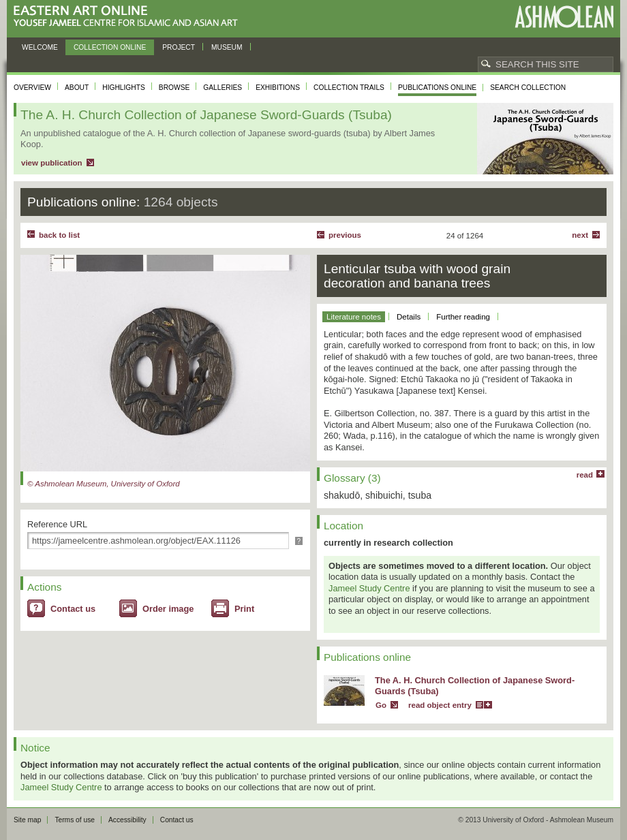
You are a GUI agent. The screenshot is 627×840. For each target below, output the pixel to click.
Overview (32, 88)
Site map (27, 820)
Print (244, 609)
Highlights (124, 88)
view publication (52, 163)
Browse (174, 88)
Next (580, 235)
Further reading (463, 317)
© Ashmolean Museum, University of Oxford (104, 484)
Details (409, 317)
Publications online (437, 88)
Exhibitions (278, 88)
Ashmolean (564, 17)
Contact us (73, 609)
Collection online (110, 47)
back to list (59, 235)
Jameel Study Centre (369, 588)
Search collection (528, 88)
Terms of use (75, 820)
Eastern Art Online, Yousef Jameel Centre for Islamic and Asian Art (129, 17)
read (585, 475)
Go (381, 705)
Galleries (223, 88)
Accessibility (127, 820)
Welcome (40, 47)
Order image (168, 609)
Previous (345, 235)
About (77, 88)
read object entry (440, 705)
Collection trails (349, 88)
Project (179, 47)
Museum (227, 47)
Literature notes (354, 317)
